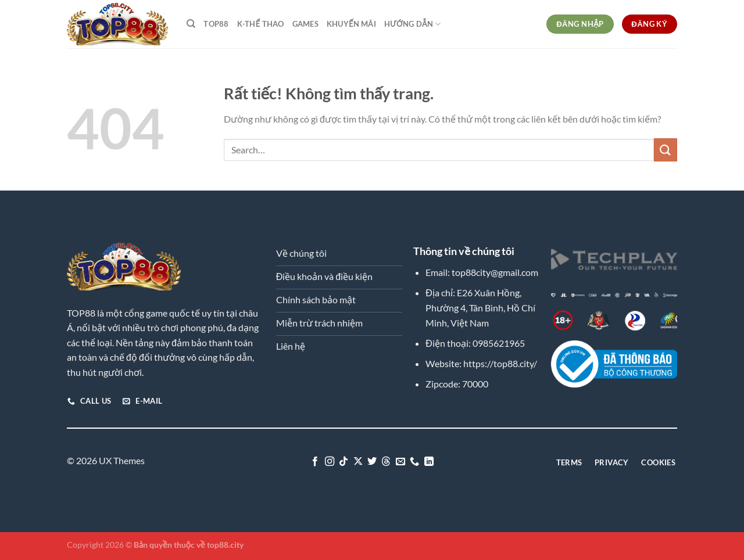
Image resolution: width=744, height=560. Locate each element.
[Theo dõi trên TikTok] (344, 462)
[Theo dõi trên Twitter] (372, 462)
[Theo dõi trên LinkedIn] (429, 462)
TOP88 (216, 24)
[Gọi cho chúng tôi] (414, 462)
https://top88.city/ (500, 363)
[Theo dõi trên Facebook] (315, 462)
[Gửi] (666, 150)
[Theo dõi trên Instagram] (329, 462)
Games (305, 24)
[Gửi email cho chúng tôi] (400, 462)
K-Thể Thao (261, 24)
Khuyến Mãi (351, 24)
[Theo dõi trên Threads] (386, 462)
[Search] (191, 24)
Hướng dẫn (413, 24)
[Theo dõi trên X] (357, 462)
